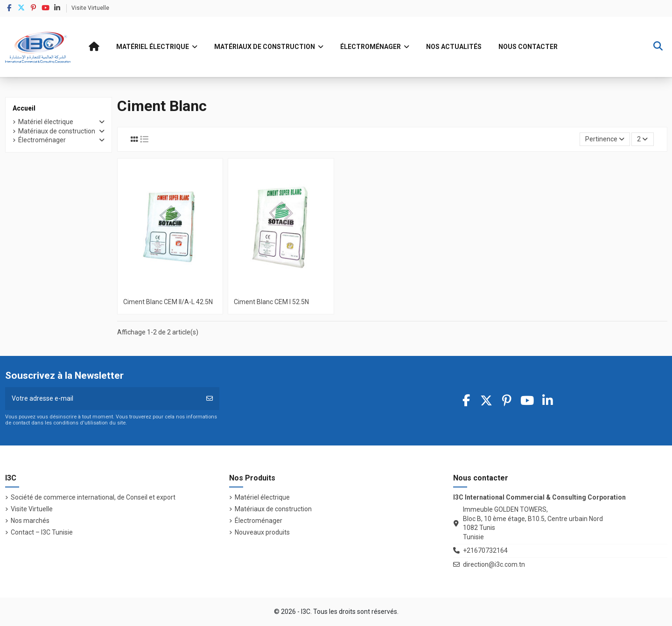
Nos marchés (30, 521)
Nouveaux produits (262, 532)
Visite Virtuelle (90, 8)
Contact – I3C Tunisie (42, 532)
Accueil (24, 108)
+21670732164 (485, 550)
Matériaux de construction (57, 131)
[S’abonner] (210, 399)
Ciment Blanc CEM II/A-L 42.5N (168, 302)
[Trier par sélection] (605, 139)
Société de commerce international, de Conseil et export (93, 497)
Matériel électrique (46, 122)
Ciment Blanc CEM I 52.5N (271, 302)
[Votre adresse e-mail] (103, 399)
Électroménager (42, 140)
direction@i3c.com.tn (494, 564)
